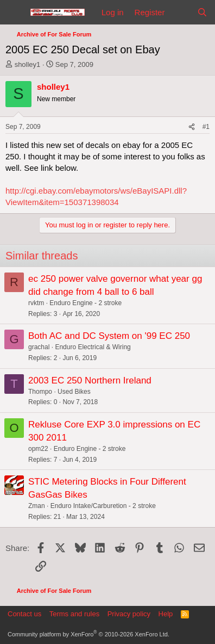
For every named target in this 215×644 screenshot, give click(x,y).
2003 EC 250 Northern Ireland (90, 380)
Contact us (24, 614)
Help (166, 614)
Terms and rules (74, 614)
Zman (37, 506)
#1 (206, 127)
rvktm (36, 303)
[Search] (202, 12)
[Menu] (15, 13)
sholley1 (28, 64)
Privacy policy (129, 614)
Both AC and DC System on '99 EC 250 (109, 336)
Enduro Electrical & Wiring (93, 347)
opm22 (38, 449)
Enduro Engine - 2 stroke (86, 303)
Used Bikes (74, 392)
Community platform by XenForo (88, 634)
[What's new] (181, 12)
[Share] (192, 127)
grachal (39, 347)
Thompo (40, 392)
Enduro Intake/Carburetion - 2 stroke (103, 506)
